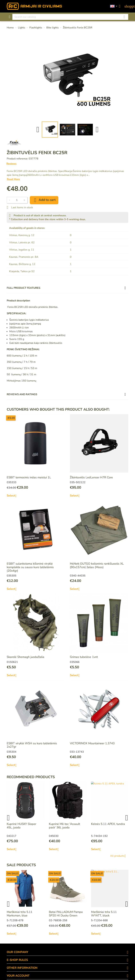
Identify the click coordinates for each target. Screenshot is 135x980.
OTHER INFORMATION (22, 968)
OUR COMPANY (17, 952)
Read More (13, 179)
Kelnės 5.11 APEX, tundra (108, 824)
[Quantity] (17, 200)
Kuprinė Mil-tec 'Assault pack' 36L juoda (64, 826)
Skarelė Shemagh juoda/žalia (25, 657)
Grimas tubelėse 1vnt (84, 657)
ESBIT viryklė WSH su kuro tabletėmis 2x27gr (32, 745)
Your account (18, 976)
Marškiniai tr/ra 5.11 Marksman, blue (20, 914)
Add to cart (44, 200)
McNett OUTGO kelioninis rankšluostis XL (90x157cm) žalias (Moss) (97, 565)
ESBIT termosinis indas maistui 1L (29, 477)
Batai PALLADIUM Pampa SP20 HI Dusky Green (66, 914)
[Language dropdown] (114, 6)
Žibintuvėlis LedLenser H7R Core (91, 477)
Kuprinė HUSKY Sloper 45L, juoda (21, 826)
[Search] (70, 17)
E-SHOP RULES (17, 960)
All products (119, 856)
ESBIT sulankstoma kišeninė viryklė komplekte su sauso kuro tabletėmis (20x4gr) (30, 567)
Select (13, 496)
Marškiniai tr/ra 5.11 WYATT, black (104, 914)
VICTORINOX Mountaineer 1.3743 (92, 743)
